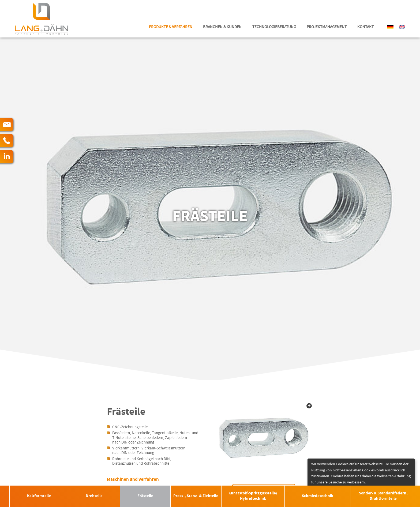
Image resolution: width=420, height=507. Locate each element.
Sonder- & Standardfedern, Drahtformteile (383, 496)
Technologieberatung (274, 27)
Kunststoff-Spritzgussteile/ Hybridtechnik (253, 496)
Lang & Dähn (42, 19)
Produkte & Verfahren (171, 27)
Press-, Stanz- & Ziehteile (196, 496)
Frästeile (145, 496)
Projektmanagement (327, 27)
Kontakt (365, 27)
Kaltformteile (39, 496)
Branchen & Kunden (222, 27)
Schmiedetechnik (318, 496)
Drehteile (94, 496)
